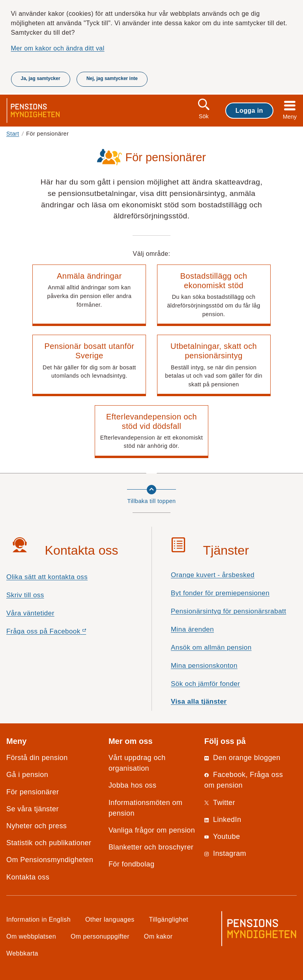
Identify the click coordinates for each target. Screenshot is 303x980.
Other (110, 919)
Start (13, 134)
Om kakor (158, 936)
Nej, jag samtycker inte (112, 78)
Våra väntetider (30, 613)
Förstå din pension (37, 758)
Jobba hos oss (133, 785)
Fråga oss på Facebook (60, 633)
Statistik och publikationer (49, 843)
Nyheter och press (36, 826)
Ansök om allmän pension (211, 647)
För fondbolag (132, 864)
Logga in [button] (249, 110)
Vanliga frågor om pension (152, 830)
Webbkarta (22, 953)
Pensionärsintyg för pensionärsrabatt (228, 611)
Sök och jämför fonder (205, 684)
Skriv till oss (25, 595)
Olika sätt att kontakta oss (47, 577)
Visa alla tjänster (199, 701)
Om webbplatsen (31, 936)
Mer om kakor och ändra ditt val (58, 48)
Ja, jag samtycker (41, 78)
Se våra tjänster (33, 809)
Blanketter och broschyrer (151, 847)
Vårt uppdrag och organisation (137, 763)
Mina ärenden (192, 629)
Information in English (38, 919)
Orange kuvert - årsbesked (213, 575)
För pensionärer (33, 792)
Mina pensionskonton (204, 666)
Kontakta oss (28, 877)
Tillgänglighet (169, 919)
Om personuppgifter (100, 936)
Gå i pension (27, 775)
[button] (89, 295)
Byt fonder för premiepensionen (220, 593)
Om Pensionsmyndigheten (50, 860)
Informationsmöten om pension (146, 808)
